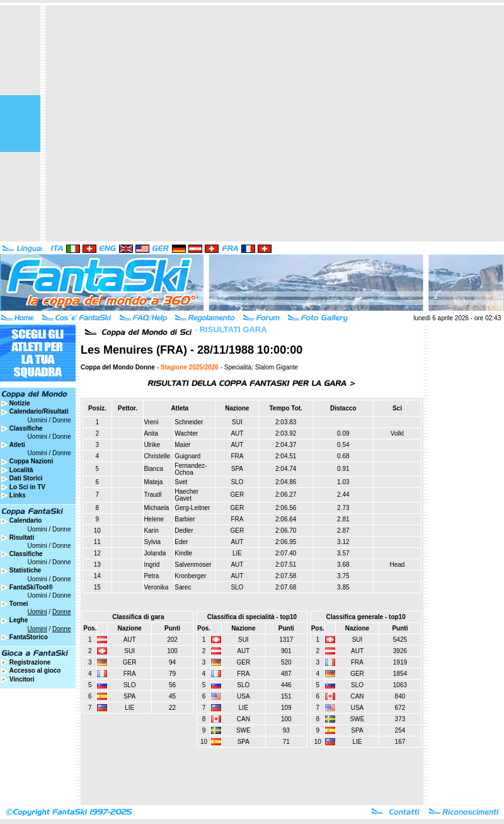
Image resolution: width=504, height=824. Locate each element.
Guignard (187, 456)
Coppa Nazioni (31, 461)
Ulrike (152, 445)
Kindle (183, 553)
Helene (154, 519)
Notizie (20, 403)
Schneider (189, 422)
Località (21, 470)
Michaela (156, 508)
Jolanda (155, 553)
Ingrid (152, 565)
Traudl (152, 495)
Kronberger (190, 576)
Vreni (151, 422)
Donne (61, 420)
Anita (151, 433)
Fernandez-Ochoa (191, 469)
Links (18, 495)
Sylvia (152, 542)
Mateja (153, 482)
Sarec (183, 587)
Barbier (185, 519)
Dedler (184, 531)
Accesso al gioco (35, 670)
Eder (181, 542)
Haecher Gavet (186, 495)
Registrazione (30, 662)
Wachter (186, 433)
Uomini (37, 420)
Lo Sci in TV (27, 487)
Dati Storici (26, 478)
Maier (182, 445)
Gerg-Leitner (192, 508)
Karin (151, 531)
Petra (151, 576)
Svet (181, 482)
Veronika (156, 587)
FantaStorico (29, 637)
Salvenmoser (193, 565)
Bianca (153, 469)
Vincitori (22, 679)
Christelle (157, 456)
